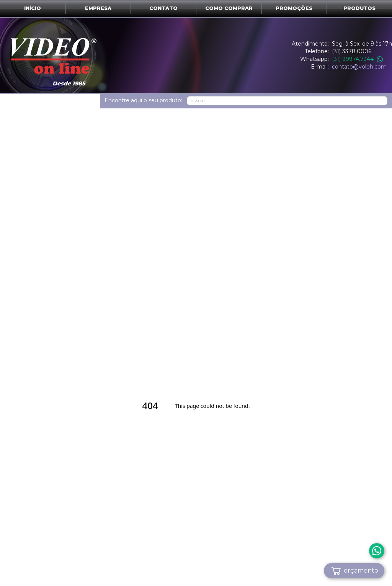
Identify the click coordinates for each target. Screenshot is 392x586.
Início (33, 8)
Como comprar (229, 8)
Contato (163, 8)
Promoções (294, 8)
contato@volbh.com (359, 67)
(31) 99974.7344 (357, 59)
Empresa (98, 8)
